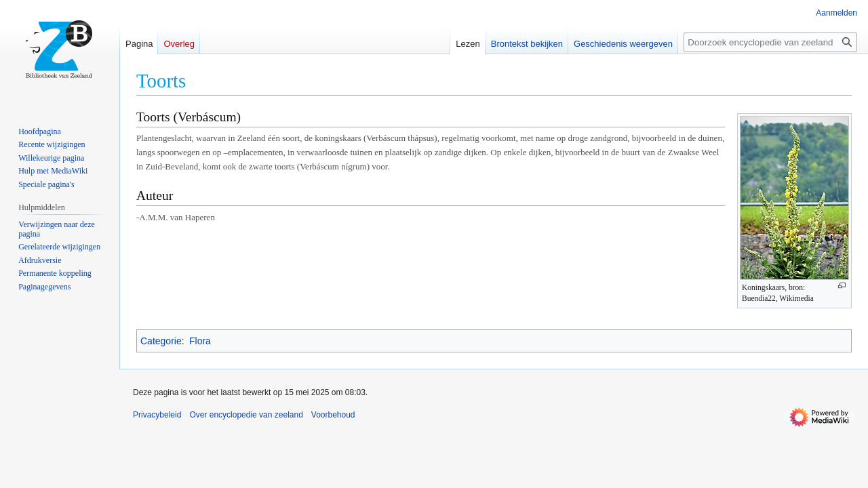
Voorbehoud (333, 415)
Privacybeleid (157, 415)
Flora (200, 341)
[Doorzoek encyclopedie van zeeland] (770, 42)
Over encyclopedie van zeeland (246, 415)
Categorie (161, 341)
